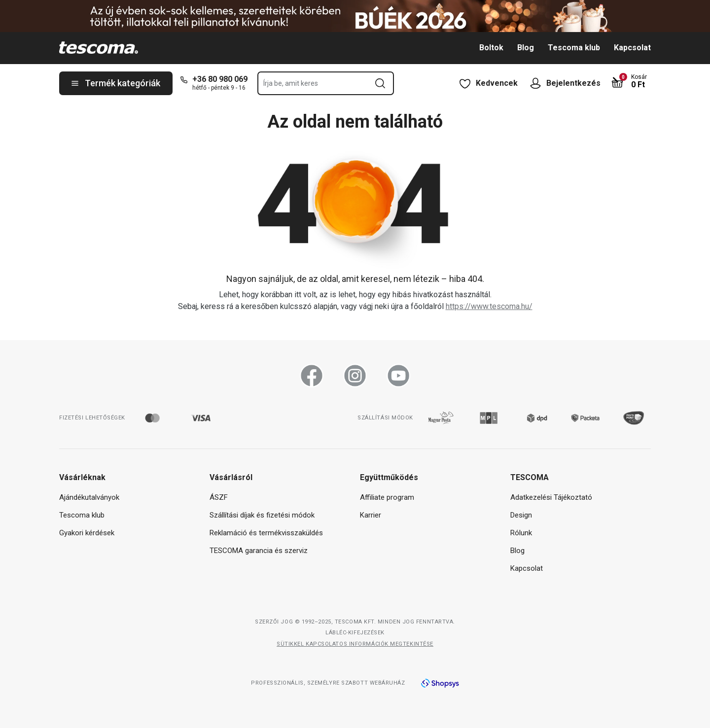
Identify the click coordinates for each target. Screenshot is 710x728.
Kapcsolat (632, 48)
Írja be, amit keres (291, 83)
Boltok (491, 48)
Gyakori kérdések (87, 533)
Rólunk (521, 533)
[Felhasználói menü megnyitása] (538, 83)
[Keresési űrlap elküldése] (380, 83)
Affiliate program (387, 497)
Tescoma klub (574, 48)
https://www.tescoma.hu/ (489, 306)
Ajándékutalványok (89, 497)
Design (521, 515)
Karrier (371, 515)
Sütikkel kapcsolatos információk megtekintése (355, 644)
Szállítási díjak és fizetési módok (262, 515)
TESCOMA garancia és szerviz (259, 551)
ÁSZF (219, 497)
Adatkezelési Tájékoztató (551, 497)
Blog (526, 48)
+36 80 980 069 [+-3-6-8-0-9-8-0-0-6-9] (220, 79)
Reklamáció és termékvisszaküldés (266, 533)
